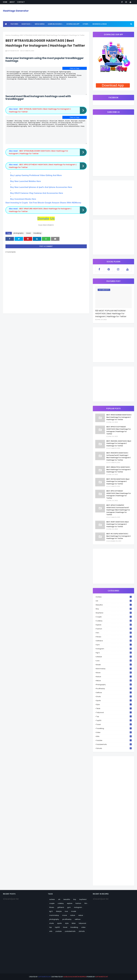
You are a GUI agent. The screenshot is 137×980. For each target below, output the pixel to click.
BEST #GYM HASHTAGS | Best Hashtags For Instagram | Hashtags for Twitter (118, 481)
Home (5, 2)
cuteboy (114, 621)
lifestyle (114, 657)
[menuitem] (6, 24)
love (114, 661)
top (114, 716)
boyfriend (114, 613)
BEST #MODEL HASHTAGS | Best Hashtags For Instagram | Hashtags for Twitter (119, 443)
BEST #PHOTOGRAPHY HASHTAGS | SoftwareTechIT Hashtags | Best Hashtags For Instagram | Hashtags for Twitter (118, 510)
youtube (114, 740)
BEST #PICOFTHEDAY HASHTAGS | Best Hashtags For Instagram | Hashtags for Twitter (119, 494)
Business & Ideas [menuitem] (100, 24)
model (114, 665)
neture (114, 681)
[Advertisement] (113, 198)
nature (114, 677)
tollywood (114, 712)
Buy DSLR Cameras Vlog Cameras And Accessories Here (37, 201)
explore (114, 625)
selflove (114, 693)
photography (19, 241)
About (12, 2)
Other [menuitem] (85, 24)
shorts (114, 697)
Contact (21, 2)
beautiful (114, 605)
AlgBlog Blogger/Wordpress (75, 977)
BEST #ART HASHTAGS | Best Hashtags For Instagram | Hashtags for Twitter (118, 524)
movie (114, 673)
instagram (114, 649)
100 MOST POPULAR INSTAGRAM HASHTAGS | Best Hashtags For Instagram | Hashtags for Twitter (111, 314)
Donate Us (46, 227)
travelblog (15, 35)
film (114, 633)
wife (114, 736)
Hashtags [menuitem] (26, 24)
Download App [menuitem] (73, 24)
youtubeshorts (114, 744)
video (114, 732)
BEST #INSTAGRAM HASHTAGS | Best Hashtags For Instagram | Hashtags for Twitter (119, 417)
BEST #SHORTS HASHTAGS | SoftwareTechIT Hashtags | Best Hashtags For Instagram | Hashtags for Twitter (119, 456)
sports (114, 701)
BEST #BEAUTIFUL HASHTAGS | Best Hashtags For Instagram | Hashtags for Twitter (119, 469)
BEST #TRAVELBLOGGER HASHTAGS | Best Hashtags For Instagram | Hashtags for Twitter (39, 160)
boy (114, 609)
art (114, 601)
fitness (114, 637)
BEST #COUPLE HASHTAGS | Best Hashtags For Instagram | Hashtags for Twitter (119, 536)
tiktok (114, 708)
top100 (114, 720)
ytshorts (114, 748)
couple (114, 617)
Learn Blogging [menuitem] (55, 24)
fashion (114, 629)
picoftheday (114, 689)
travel (29, 241)
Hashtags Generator (16, 11)
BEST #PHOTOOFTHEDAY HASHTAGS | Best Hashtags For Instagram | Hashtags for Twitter (119, 430)
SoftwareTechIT (13, 51)
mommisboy (114, 669)
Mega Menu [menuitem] (40, 24)
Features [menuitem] (14, 24)
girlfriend (114, 641)
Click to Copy (75, 68)
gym (114, 645)
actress (114, 597)
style (114, 704)
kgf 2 (114, 653)
